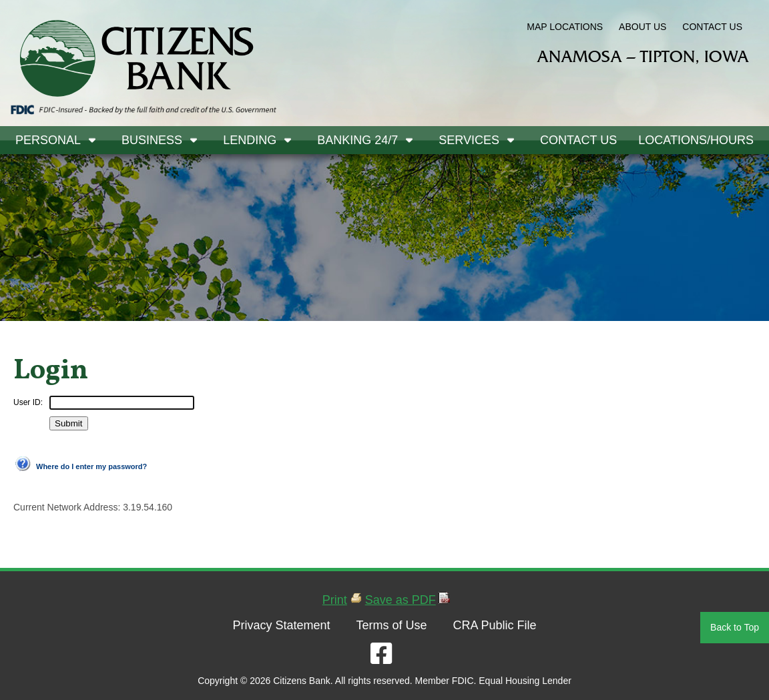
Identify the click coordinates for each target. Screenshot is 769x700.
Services (469, 140)
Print (335, 600)
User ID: (28, 402)
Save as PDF (401, 600)
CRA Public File (494, 625)
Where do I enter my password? (91, 466)
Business (152, 140)
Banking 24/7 (357, 140)
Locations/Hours (696, 140)
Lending (250, 140)
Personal (48, 140)
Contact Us (578, 140)
